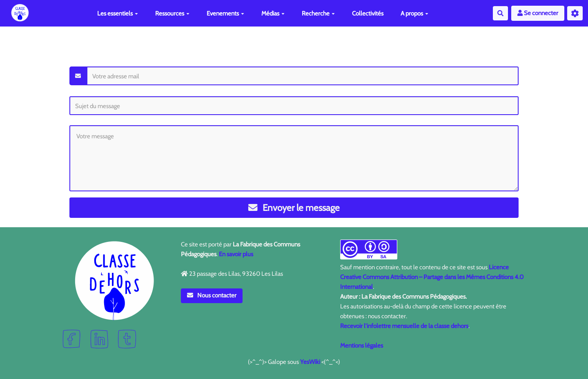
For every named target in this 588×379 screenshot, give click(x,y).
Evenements (225, 13)
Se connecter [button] (538, 13)
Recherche (318, 13)
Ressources (172, 13)
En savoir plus (236, 254)
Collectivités (368, 13)
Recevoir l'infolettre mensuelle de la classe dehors (404, 326)
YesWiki (310, 362)
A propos (414, 13)
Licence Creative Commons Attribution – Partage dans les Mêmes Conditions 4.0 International (432, 277)
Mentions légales (362, 346)
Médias (273, 13)
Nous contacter (212, 295)
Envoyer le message (294, 208)
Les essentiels (118, 13)
